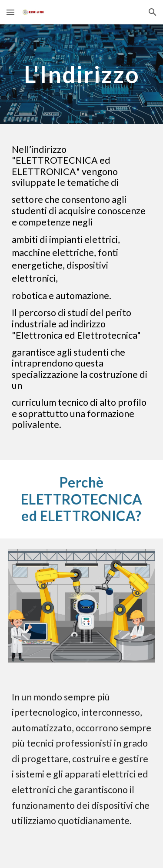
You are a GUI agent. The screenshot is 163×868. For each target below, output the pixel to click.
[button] (10, 12)
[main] (82, 74)
